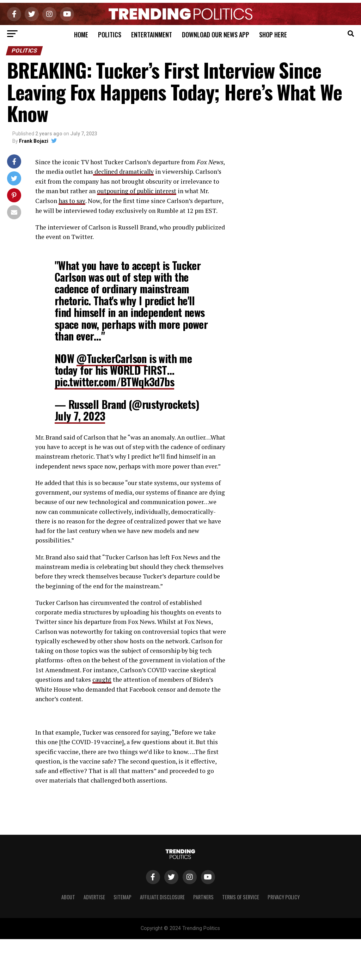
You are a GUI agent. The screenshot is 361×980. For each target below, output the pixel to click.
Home (81, 35)
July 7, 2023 (80, 415)
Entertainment (152, 35)
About (68, 896)
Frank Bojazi (34, 141)
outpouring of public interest (137, 191)
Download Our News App (216, 35)
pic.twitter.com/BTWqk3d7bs (114, 381)
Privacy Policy (284, 896)
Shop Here (273, 35)
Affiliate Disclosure (162, 896)
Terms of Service (241, 896)
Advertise (94, 896)
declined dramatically (124, 171)
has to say (72, 200)
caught (102, 679)
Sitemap (123, 896)
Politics (110, 35)
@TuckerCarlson (112, 358)
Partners (203, 896)
